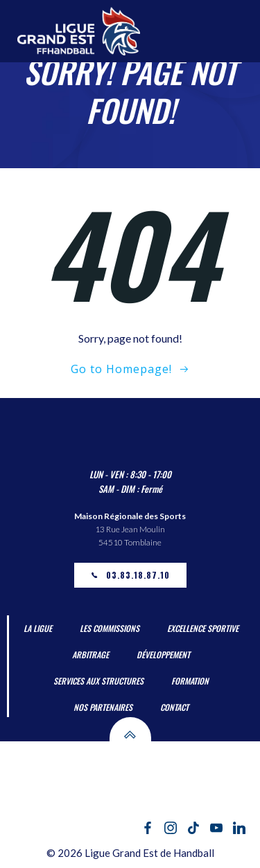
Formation (190, 681)
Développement (163, 654)
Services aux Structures (98, 681)
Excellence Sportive (203, 628)
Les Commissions (110, 628)
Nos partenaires (103, 707)
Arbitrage (90, 654)
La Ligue (38, 628)
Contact (174, 707)
